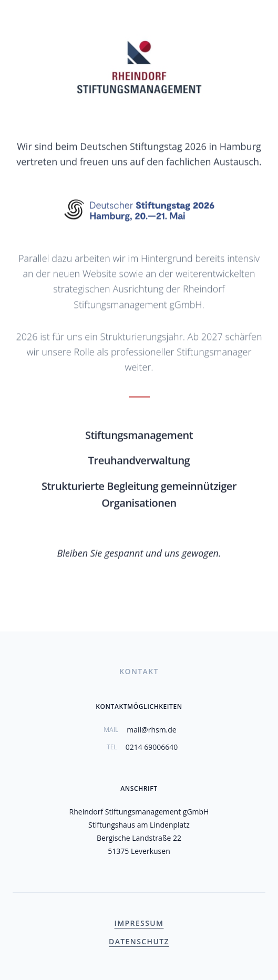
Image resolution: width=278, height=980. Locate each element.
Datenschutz (139, 941)
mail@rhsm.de (151, 730)
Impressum (139, 923)
